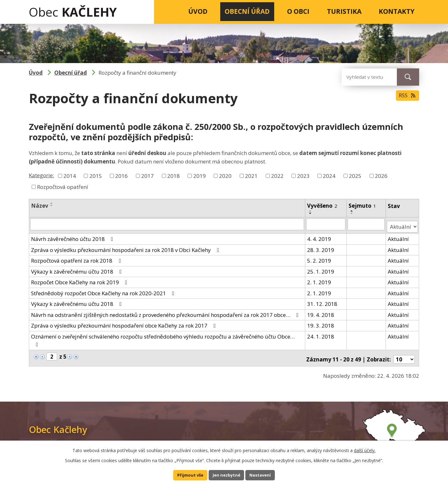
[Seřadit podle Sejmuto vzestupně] (353, 211)
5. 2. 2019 (319, 258)
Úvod (198, 11)
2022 (277, 176)
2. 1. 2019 (319, 279)
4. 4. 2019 (319, 236)
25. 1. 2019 (321, 269)
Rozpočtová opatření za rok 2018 (77, 258)
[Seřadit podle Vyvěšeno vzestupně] (311, 211)
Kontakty (397, 11)
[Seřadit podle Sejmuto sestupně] (353, 213)
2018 (173, 176)
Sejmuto (363, 206)
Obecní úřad (247, 11)
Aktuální (399, 236)
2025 (355, 176)
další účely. (365, 449)
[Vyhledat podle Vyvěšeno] (326, 224)
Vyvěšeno (323, 206)
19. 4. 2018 (321, 312)
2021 (251, 176)
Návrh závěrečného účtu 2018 (73, 236)
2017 (147, 176)
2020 (225, 176)
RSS (406, 99)
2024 (329, 176)
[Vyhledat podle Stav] (403, 224)
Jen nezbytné (227, 474)
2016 (121, 176)
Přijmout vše (187, 474)
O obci (298, 11)
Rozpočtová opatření (63, 187)
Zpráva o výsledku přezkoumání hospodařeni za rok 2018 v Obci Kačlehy (126, 247)
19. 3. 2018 (321, 323)
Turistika (344, 11)
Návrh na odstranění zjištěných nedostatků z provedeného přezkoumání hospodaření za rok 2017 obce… (166, 312)
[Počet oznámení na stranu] (404, 354)
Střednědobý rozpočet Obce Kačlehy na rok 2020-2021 (104, 290)
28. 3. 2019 (321, 247)
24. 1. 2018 (321, 334)
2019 (200, 176)
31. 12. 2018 (323, 301)
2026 (381, 176)
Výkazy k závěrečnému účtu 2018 (77, 269)
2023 (303, 176)
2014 (70, 176)
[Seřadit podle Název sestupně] (52, 206)
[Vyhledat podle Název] (167, 224)
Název (40, 206)
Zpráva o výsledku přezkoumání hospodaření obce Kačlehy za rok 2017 (125, 323)
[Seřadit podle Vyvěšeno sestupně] (311, 213)
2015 (96, 176)
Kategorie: (41, 175)
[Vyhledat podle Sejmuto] (367, 224)
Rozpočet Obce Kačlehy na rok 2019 (80, 279)
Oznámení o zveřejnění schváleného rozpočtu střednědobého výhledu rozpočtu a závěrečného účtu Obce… (163, 337)
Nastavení (264, 474)
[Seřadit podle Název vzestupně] (52, 203)
